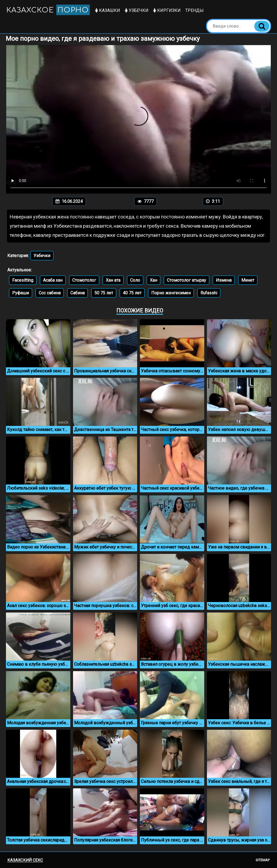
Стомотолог (84, 280)
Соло (135, 280)
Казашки (108, 10)
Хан (154, 280)
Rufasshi (209, 293)
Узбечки (137, 10)
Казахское (48, 10)
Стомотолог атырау (187, 280)
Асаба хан (53, 280)
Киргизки (167, 10)
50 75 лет (104, 293)
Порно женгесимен (171, 293)
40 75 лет (132, 293)
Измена (224, 280)
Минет (248, 280)
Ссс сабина (50, 293)
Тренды (195, 10)
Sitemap (263, 860)
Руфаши (21, 293)
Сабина (78, 293)
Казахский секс (25, 860)
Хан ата (113, 280)
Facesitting (23, 280)
